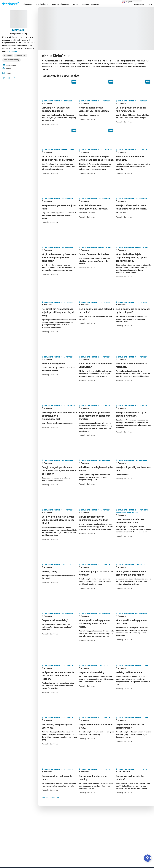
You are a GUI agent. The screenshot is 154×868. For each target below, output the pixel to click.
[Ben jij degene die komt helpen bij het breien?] (96, 311)
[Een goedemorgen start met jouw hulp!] (59, 207)
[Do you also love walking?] (59, 620)
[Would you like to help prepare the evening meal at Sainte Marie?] (96, 623)
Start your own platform (91, 4)
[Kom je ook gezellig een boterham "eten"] (133, 469)
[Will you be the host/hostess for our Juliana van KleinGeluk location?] (59, 676)
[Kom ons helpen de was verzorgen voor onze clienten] (96, 109)
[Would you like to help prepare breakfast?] (133, 622)
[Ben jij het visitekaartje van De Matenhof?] (133, 365)
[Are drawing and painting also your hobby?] (59, 726)
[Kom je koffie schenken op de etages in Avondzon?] (133, 414)
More (75, 4)
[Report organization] (14, 78)
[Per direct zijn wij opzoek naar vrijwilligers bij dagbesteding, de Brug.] (59, 312)
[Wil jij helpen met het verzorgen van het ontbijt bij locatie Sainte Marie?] (59, 520)
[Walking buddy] (59, 572)
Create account (138, 5)
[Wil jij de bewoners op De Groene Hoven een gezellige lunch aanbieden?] (59, 258)
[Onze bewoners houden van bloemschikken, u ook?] (133, 521)
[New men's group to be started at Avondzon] (96, 573)
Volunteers (27, 4)
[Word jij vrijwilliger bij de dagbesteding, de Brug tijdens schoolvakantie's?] (133, 258)
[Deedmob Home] (10, 4)
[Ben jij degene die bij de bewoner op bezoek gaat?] (133, 311)
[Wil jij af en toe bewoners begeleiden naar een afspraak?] (59, 158)
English (127, 2)
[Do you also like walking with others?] (59, 778)
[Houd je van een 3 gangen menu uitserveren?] (96, 365)
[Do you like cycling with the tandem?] (133, 778)
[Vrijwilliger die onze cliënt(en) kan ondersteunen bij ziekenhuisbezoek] (59, 416)
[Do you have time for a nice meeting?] (96, 778)
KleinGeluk (19, 30)
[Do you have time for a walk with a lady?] (96, 726)
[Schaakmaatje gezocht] (59, 364)
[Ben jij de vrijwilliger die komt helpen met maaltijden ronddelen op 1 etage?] (59, 471)
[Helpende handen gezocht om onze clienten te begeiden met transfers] (96, 416)
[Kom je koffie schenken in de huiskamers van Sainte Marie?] (133, 207)
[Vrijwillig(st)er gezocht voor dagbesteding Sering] (59, 109)
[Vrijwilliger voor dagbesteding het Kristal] (96, 469)
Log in (150, 5)
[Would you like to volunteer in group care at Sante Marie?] (133, 573)
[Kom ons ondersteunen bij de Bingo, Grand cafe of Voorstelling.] (96, 158)
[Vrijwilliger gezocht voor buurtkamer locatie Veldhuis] (96, 518)
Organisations (42, 4)
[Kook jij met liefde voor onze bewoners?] (133, 158)
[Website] (4, 78)
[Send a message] (9, 78)
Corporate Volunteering (60, 4)
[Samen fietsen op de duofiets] (96, 254)
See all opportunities (50, 797)
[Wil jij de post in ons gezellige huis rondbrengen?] (133, 109)
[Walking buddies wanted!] (133, 672)
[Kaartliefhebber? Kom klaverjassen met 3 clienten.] (96, 207)
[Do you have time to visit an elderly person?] (133, 726)
